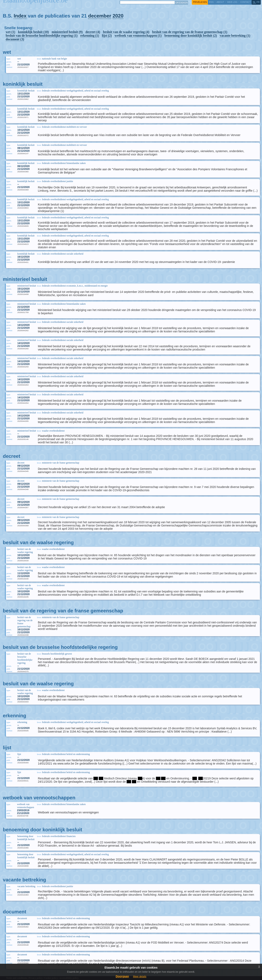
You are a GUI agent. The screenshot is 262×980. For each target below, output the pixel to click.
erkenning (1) (90, 36)
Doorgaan (122, 976)
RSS (211, 2)
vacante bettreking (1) (235, 36)
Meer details (140, 977)
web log (232, 2)
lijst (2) (107, 36)
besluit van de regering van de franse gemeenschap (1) (190, 32)
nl (254, 2)
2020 (118, 16)
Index (20, 16)
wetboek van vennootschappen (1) (138, 36)
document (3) (15, 39)
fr (258, 2)
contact (246, 2)
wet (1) (10, 32)
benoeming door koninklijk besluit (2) (191, 36)
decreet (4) (93, 32)
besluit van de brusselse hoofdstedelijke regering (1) (42, 36)
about (220, 2)
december (100, 16)
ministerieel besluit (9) (67, 32)
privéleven (200, 2)
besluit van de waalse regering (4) (126, 32)
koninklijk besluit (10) (33, 32)
